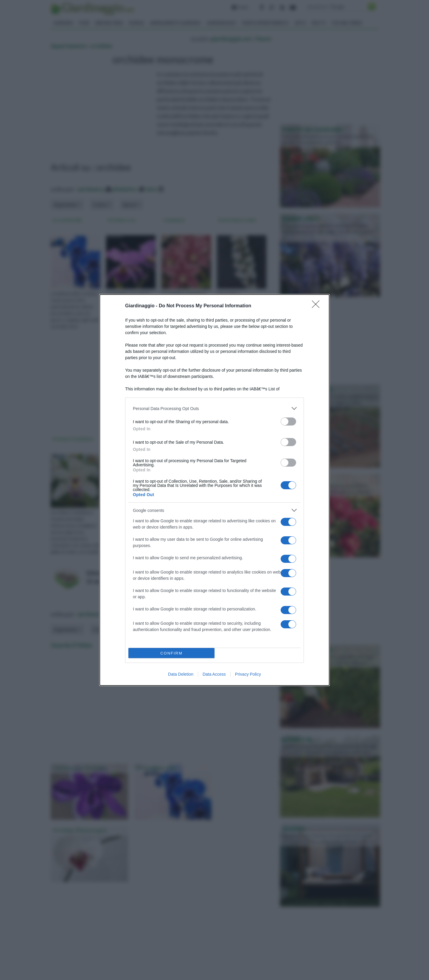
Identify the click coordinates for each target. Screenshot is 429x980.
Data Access (214, 674)
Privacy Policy (248, 674)
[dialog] (214, 490)
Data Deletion (181, 674)
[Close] (318, 306)
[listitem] (214, 408)
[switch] (288, 422)
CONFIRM (171, 653)
